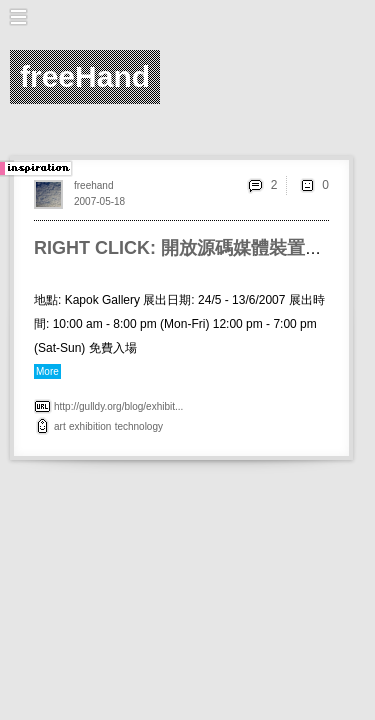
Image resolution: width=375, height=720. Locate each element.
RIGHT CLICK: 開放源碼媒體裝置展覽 (187, 248)
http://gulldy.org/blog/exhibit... (118, 406)
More (47, 371)
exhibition (90, 426)
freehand (93, 185)
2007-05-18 (99, 201)
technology (139, 426)
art (60, 426)
